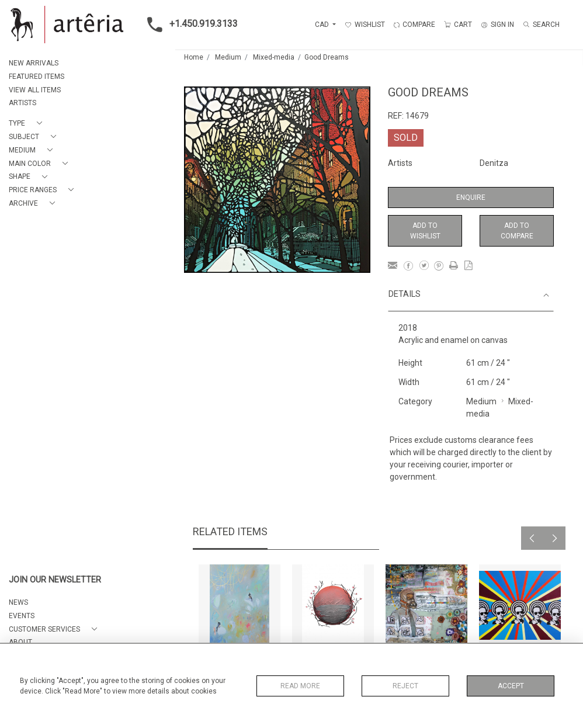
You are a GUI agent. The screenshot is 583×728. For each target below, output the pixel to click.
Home (194, 57)
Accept (511, 686)
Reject (405, 686)
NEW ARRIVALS (34, 63)
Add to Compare (517, 231)
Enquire (471, 197)
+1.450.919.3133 (189, 25)
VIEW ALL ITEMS (35, 90)
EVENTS (22, 616)
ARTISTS (22, 103)
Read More (300, 686)
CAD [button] (323, 25)
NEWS (18, 602)
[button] (28, 124)
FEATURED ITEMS (37, 77)
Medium (228, 57)
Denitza (494, 163)
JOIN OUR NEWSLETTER (55, 580)
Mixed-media (274, 57)
